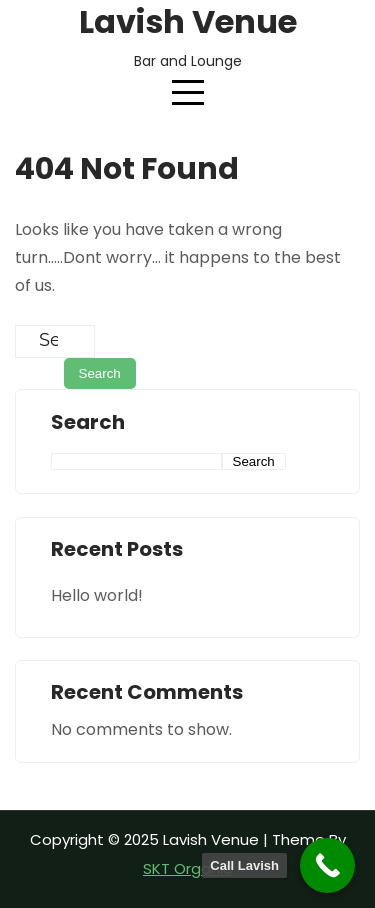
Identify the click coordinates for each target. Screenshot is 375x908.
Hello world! (97, 595)
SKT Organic (187, 868)
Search (88, 423)
